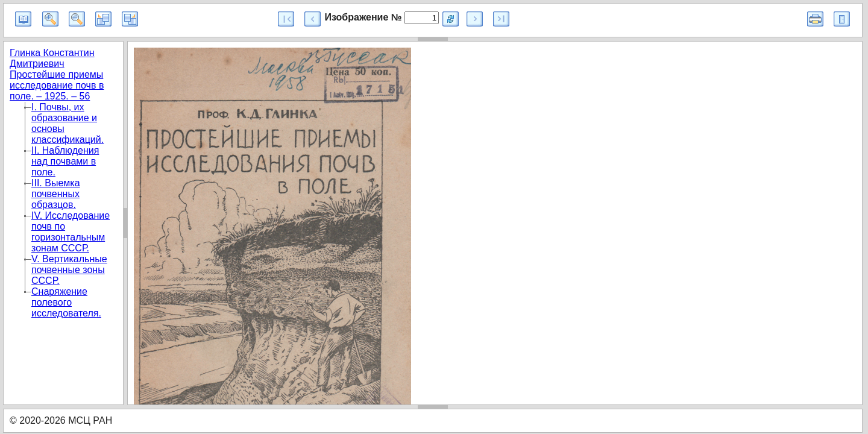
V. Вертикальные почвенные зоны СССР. (69, 270)
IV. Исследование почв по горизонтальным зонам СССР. (71, 232)
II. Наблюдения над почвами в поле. (65, 161)
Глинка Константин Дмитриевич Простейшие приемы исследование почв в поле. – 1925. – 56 (57, 74)
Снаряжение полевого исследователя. (66, 302)
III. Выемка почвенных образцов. (56, 194)
